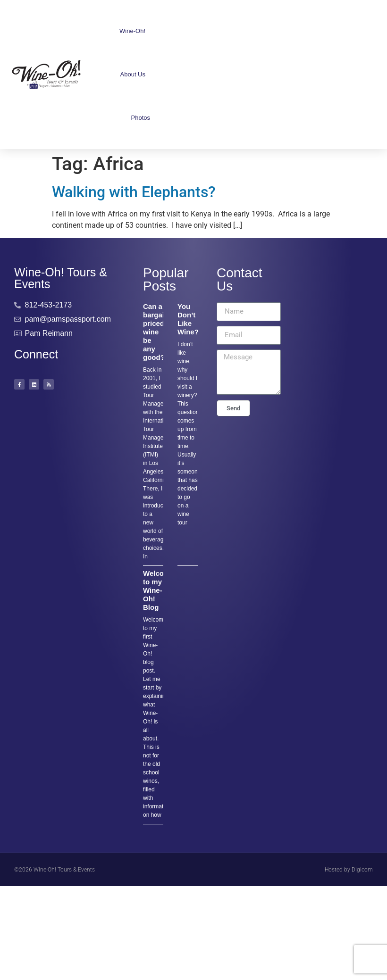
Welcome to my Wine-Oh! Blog (159, 590)
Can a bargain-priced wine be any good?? (157, 332)
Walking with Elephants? (134, 192)
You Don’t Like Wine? (188, 319)
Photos (141, 118)
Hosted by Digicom (349, 870)
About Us (135, 75)
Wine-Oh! (135, 31)
